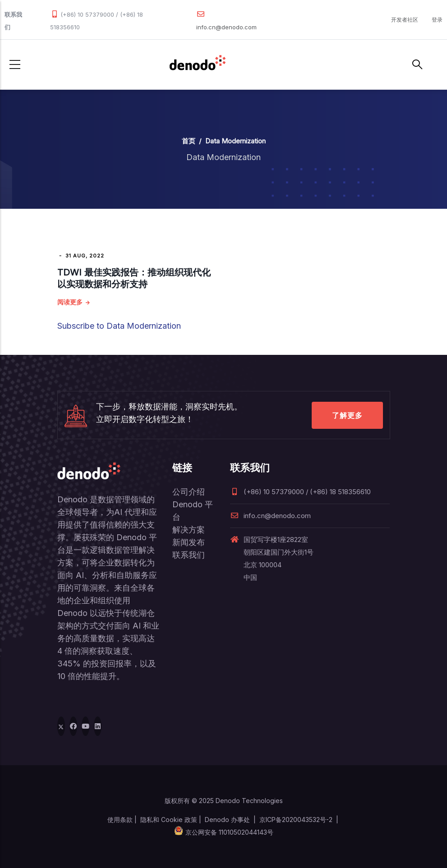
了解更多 (347, 415)
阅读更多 (70, 302)
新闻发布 (189, 542)
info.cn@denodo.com (226, 27)
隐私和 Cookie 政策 (169, 820)
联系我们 (189, 555)
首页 (189, 141)
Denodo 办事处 (227, 820)
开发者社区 (405, 20)
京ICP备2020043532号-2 (296, 820)
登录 (437, 20)
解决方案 (189, 530)
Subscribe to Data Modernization (119, 326)
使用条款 (120, 820)
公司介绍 (189, 492)
